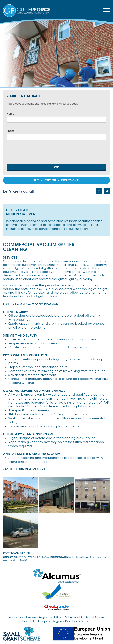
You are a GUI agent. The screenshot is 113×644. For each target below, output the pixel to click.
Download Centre (16, 552)
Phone (11, 131)
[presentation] (37, 153)
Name (10, 114)
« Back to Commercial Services (26, 469)
